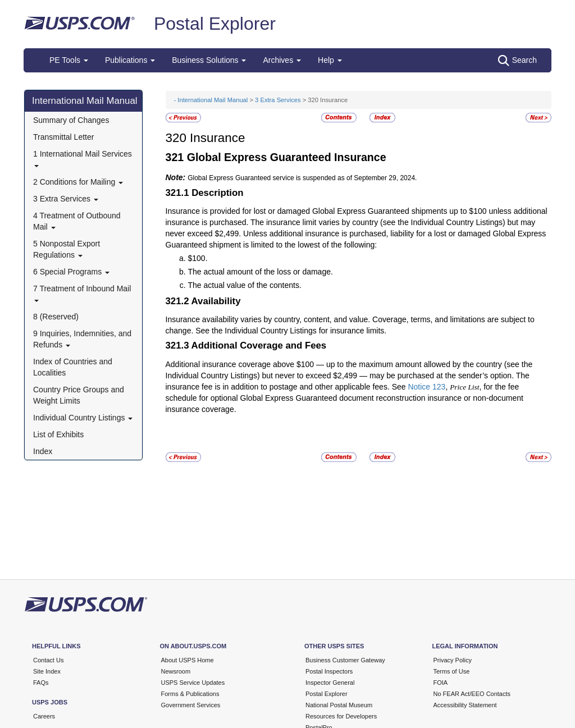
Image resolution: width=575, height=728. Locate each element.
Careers (44, 716)
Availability (216, 301)
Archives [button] (282, 60)
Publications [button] (130, 60)
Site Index (47, 671)
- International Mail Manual (211, 100)
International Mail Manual (85, 101)
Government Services (191, 705)
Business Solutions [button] (209, 60)
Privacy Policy (453, 660)
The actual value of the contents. (245, 285)
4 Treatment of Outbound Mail (77, 221)
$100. (198, 258)
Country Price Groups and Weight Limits (79, 395)
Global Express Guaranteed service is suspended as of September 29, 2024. (302, 178)
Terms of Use (452, 671)
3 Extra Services (66, 199)
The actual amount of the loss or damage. (261, 272)
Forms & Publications (190, 694)
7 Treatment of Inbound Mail (82, 293)
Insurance (217, 138)
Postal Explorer (215, 24)
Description (217, 193)
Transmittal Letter (63, 137)
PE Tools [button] (69, 60)
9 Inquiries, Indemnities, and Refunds (82, 339)
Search (517, 61)
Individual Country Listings (83, 418)
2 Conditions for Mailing (78, 182)
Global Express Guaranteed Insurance (287, 157)
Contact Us (48, 660)
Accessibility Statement (465, 705)
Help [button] (330, 60)
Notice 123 (426, 387)
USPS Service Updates (193, 683)
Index (43, 451)
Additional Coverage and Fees (259, 345)
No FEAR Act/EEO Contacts (472, 694)
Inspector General (330, 683)
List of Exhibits (58, 434)
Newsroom (176, 671)
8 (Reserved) (56, 317)
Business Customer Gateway (345, 660)
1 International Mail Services (83, 158)
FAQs (41, 683)
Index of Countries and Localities (73, 367)
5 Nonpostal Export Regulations (67, 249)
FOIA (441, 683)
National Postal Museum (339, 705)
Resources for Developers (341, 716)
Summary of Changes (71, 120)
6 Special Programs (71, 272)
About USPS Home (188, 660)
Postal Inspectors (329, 671)
